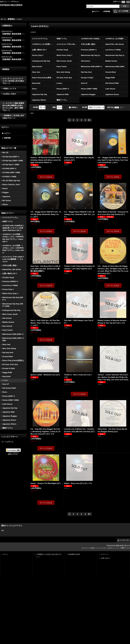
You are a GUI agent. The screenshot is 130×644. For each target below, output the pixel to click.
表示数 (36, 107)
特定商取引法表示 (74, 554)
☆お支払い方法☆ (9, 94)
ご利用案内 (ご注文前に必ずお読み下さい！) (13, 117)
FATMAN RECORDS (11, 5)
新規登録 (107, 11)
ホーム (6, 554)
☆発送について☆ (9, 89)
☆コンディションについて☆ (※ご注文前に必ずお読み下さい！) (13, 81)
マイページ (105, 554)
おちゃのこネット (123, 546)
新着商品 (6, 69)
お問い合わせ (105, 558)
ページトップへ (125, 540)
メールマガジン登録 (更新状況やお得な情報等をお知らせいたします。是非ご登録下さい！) (13, 107)
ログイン (97, 11)
